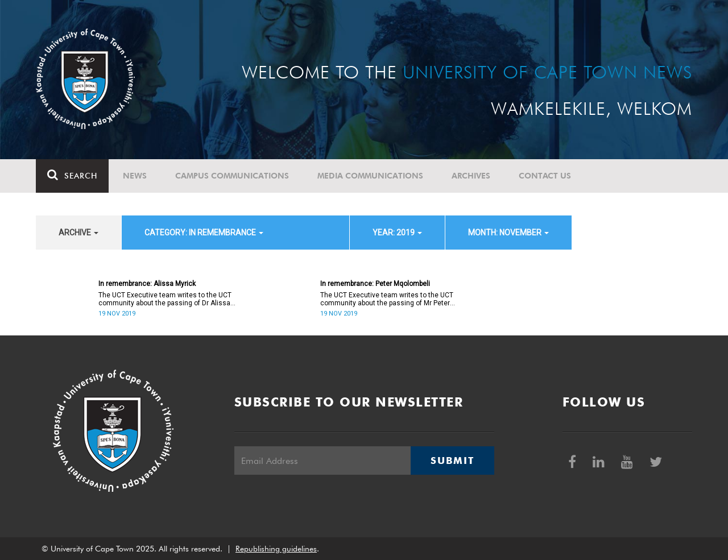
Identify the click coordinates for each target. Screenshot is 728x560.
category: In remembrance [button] (204, 233)
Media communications (370, 176)
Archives (471, 176)
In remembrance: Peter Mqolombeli (375, 284)
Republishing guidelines (276, 549)
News (135, 176)
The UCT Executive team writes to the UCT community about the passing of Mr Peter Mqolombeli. (387, 299)
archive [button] (78, 233)
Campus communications (232, 176)
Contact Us (545, 176)
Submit (452, 461)
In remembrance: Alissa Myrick (147, 284)
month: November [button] (508, 233)
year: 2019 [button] (397, 233)
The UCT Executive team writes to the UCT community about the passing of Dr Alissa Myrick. (165, 299)
